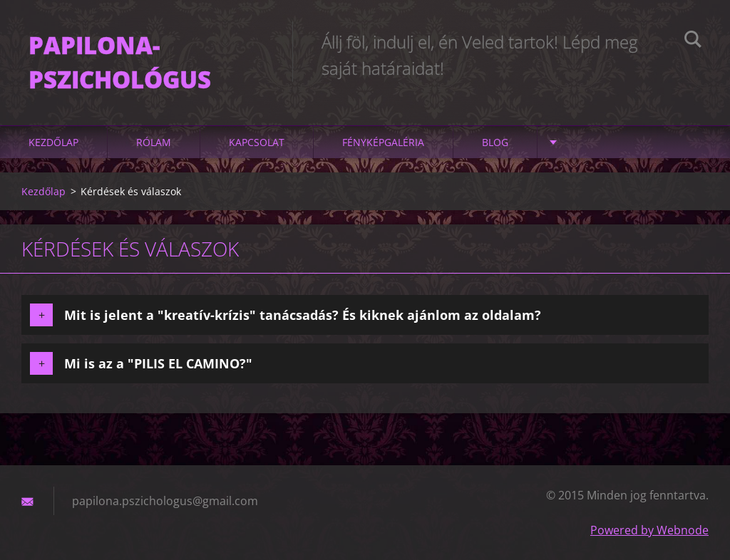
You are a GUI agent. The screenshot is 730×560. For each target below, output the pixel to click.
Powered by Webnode (649, 530)
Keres (693, 41)
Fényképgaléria (383, 142)
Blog (495, 142)
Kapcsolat (257, 142)
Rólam (154, 142)
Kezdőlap (53, 142)
